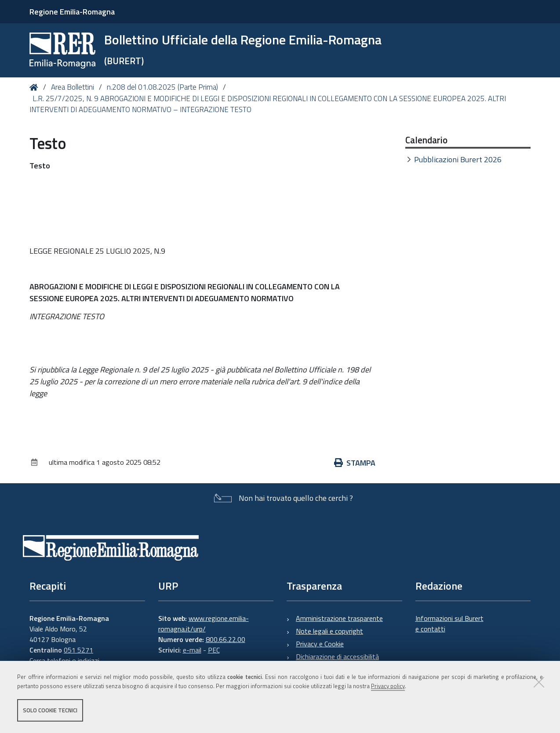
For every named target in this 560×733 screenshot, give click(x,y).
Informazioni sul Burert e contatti (449, 624)
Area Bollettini (73, 87)
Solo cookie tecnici (50, 710)
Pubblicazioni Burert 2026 (458, 159)
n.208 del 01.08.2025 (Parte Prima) (162, 87)
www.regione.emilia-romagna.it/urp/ (204, 624)
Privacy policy (388, 686)
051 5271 (78, 650)
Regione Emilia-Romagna (72, 12)
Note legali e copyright (329, 631)
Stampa (355, 463)
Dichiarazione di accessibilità (337, 656)
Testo (40, 166)
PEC (214, 650)
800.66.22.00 (225, 639)
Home (35, 87)
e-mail (192, 650)
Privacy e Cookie (320, 644)
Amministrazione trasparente (339, 618)
